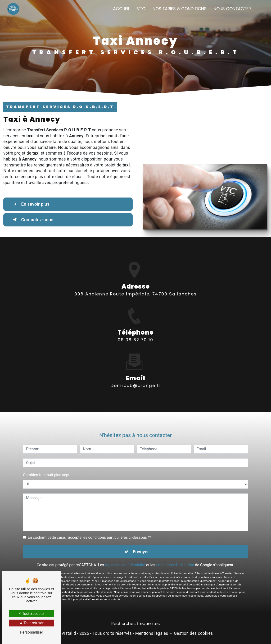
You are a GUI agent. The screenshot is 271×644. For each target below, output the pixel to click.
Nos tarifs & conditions (180, 9)
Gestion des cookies (193, 633)
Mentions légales (152, 633)
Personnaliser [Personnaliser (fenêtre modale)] (32, 632)
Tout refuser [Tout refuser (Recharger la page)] (32, 623)
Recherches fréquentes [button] (136, 624)
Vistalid (69, 633)
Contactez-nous (32, 220)
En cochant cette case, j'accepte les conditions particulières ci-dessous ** (89, 532)
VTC (141, 9)
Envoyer (141, 546)
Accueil (121, 9)
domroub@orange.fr (136, 380)
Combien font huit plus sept (46, 469)
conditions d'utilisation (175, 559)
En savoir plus (30, 204)
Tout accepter (31, 614)
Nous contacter (232, 9)
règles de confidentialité (125, 559)
